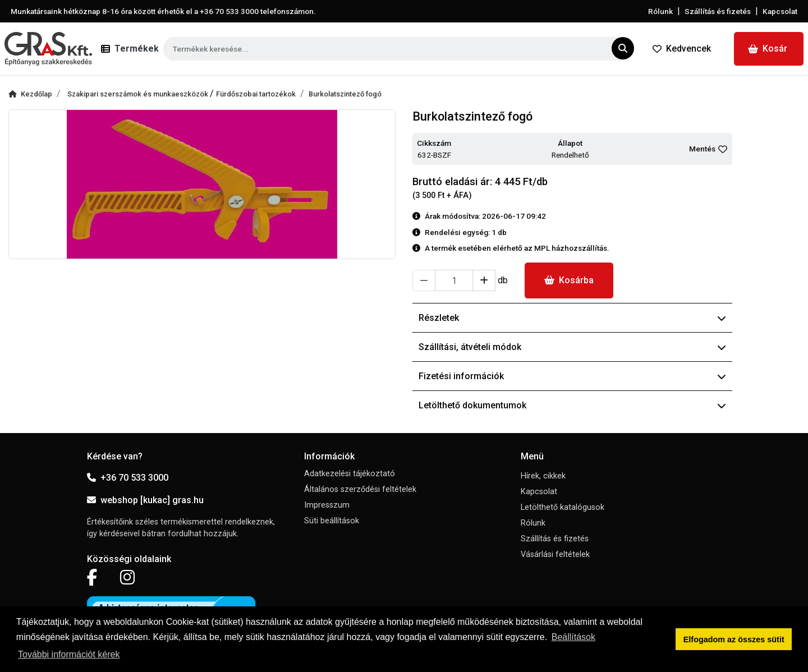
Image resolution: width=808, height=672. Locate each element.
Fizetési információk (572, 376)
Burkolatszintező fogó (345, 94)
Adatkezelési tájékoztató (350, 474)
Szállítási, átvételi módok (572, 347)
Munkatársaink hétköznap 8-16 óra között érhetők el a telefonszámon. (163, 11)
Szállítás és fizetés (718, 11)
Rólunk (660, 11)
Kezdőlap (30, 94)
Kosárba (569, 280)
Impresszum (327, 505)
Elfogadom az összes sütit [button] (734, 639)
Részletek (572, 318)
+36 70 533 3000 (128, 478)
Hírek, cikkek (543, 476)
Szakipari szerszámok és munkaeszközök (139, 94)
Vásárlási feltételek (555, 554)
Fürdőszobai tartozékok (256, 94)
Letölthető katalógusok (563, 507)
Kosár (768, 49)
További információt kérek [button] (69, 654)
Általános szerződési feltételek (360, 489)
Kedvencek (682, 49)
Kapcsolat (780, 11)
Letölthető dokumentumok (572, 405)
